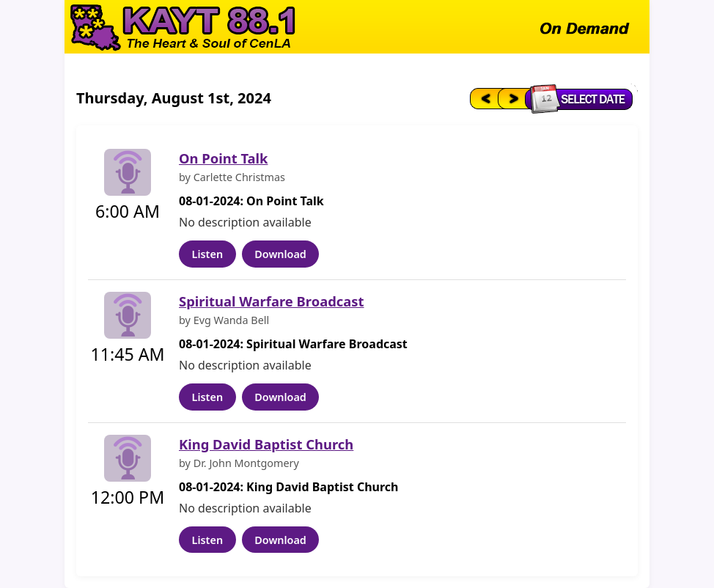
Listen (207, 254)
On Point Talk (223, 158)
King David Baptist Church (266, 444)
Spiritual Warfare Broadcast (272, 301)
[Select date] (582, 98)
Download (280, 254)
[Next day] (512, 98)
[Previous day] (483, 98)
